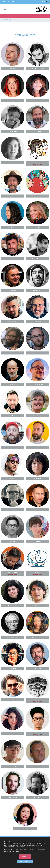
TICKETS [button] (25, 16)
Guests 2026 (6, 20)
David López (37, 322)
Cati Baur (37, 227)
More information (25, 861)
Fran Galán (12, 416)
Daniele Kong (37, 290)
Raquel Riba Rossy (12, 733)
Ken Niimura (13, 541)
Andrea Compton (13, 100)
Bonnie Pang (37, 164)
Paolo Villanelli (13, 700)
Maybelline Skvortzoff (37, 637)
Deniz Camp (12, 353)
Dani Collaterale (37, 259)
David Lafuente (13, 322)
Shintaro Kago (13, 766)
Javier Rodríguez (13, 510)
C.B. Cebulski (37, 196)
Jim (38, 510)
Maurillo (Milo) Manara (13, 637)
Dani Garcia (12, 290)
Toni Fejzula (37, 798)
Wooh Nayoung (25, 829)
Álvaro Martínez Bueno (37, 69)
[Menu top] (5, 9)
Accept (25, 856)
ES (44, 2)
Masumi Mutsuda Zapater (38, 606)
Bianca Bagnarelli (12, 163)
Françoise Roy (38, 416)
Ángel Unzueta (12, 132)
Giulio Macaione (37, 447)
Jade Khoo (38, 479)
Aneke (37, 100)
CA (42, 2)
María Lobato (12, 606)
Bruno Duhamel (13, 196)
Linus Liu (37, 574)
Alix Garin (12, 69)
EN (46, 2)
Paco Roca (37, 669)
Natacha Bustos (13, 669)
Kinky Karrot (37, 541)
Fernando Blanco (37, 384)
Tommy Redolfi (13, 798)
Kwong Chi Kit (12, 574)
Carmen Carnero (13, 227)
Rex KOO (37, 734)
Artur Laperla (38, 132)
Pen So (37, 701)
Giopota (12, 447)
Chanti (12, 259)
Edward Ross (37, 353)
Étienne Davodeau (12, 384)
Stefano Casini (38, 766)
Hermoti (13, 479)
